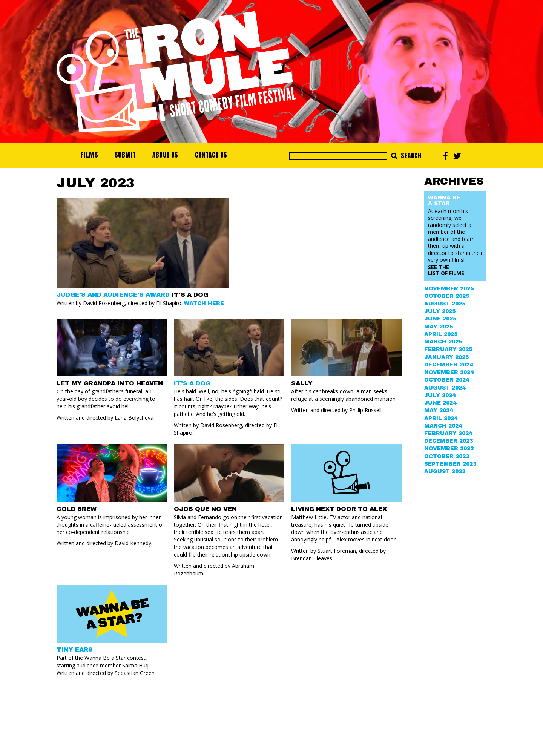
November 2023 (449, 449)
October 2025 (447, 296)
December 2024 (449, 365)
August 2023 (445, 472)
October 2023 (447, 456)
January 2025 (446, 357)
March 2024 (443, 426)
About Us (165, 155)
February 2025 (448, 349)
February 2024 (448, 433)
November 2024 (449, 372)
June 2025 (440, 319)
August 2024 (445, 388)
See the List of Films (446, 270)
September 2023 (450, 464)
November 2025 (449, 289)
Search (406, 156)
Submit (125, 155)
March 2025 (443, 342)
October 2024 (447, 380)
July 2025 (440, 311)
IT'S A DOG (192, 383)
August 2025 (445, 304)
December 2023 (449, 441)
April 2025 (441, 334)
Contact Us (211, 155)
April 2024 (441, 418)
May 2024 (439, 410)
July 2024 (440, 395)
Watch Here (204, 303)
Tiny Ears (75, 649)
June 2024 (440, 403)
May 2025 (439, 327)
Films (89, 155)
